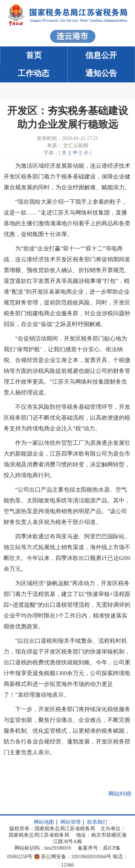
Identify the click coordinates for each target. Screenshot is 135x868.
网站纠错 (120, 794)
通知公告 (101, 73)
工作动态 (33, 73)
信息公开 (101, 55)
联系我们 (97, 822)
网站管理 (71, 822)
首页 (34, 55)
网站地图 (44, 822)
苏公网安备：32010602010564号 (76, 857)
